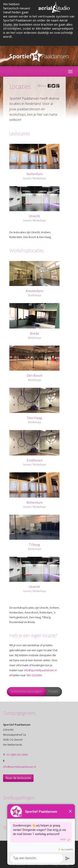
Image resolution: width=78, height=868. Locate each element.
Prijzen (53, 691)
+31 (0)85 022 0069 (17, 755)
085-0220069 (34, 675)
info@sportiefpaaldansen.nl (40, 670)
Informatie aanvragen (27, 691)
